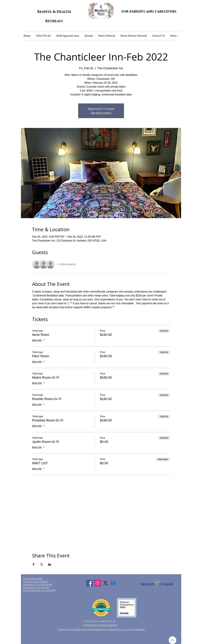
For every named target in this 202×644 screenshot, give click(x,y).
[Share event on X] (42, 564)
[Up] (172, 640)
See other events (101, 113)
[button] (43, 36)
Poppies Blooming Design (100, 625)
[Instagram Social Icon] (98, 583)
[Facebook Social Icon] (90, 583)
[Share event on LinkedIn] (50, 564)
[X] (106, 583)
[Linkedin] (114, 583)
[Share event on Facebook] (34, 564)
